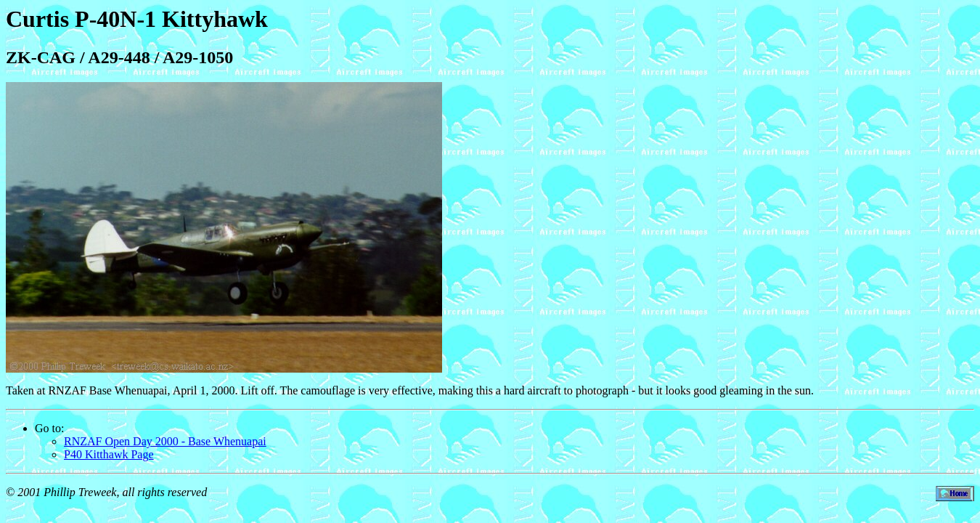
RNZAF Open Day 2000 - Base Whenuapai (165, 441)
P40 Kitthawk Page (109, 454)
